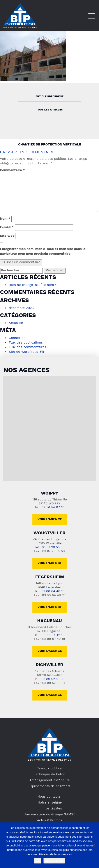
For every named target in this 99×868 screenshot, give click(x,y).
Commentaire (12, 170)
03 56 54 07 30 (53, 508)
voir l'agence (50, 563)
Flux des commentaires (27, 347)
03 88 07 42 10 (53, 635)
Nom (5, 219)
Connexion (17, 338)
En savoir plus (54, 861)
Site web (7, 236)
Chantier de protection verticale (50, 145)
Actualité (16, 323)
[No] (94, 845)
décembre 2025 (21, 308)
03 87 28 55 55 (53, 547)
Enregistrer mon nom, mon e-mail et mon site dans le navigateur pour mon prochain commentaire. (43, 252)
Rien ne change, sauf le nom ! (32, 285)
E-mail (7, 227)
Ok (38, 861)
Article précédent (49, 97)
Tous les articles (49, 110)
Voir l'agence (50, 520)
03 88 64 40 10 (53, 591)
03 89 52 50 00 (53, 679)
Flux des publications (26, 343)
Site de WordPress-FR (26, 352)
